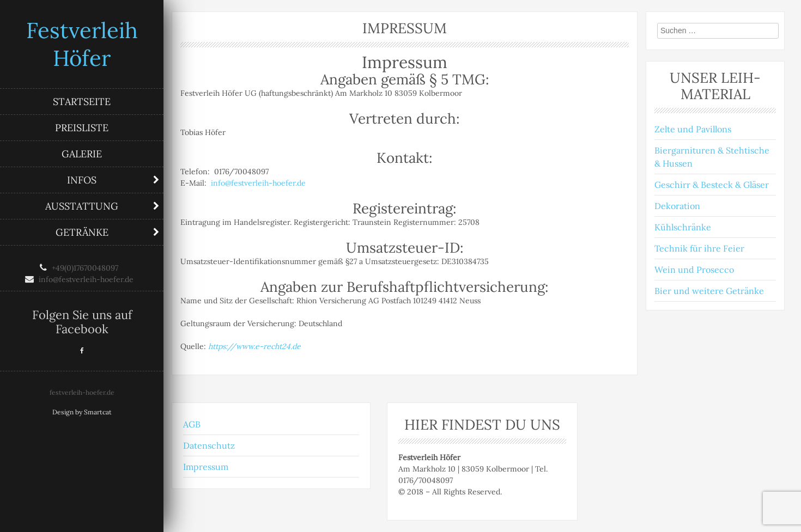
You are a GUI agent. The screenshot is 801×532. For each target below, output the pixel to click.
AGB (192, 424)
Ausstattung (82, 206)
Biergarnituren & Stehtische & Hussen (712, 157)
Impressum (206, 467)
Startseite (82, 102)
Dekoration (677, 206)
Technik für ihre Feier (699, 248)
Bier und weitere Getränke (709, 291)
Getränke (82, 232)
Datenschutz (209, 445)
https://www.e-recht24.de (254, 346)
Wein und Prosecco (694, 270)
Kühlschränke (683, 227)
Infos (82, 180)
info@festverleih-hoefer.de (258, 183)
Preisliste (82, 128)
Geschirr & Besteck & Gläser (712, 185)
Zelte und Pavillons (693, 129)
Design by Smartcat (82, 412)
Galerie (82, 154)
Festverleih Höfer (82, 44)
